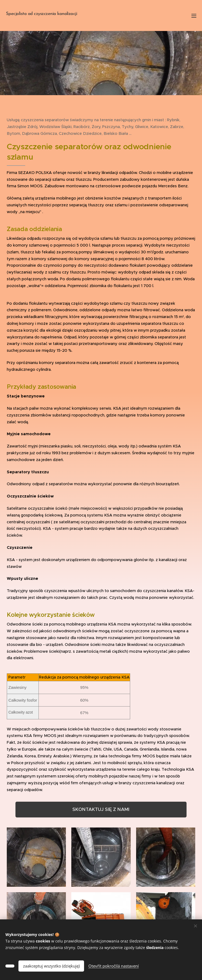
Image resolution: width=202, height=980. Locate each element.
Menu (194, 16)
